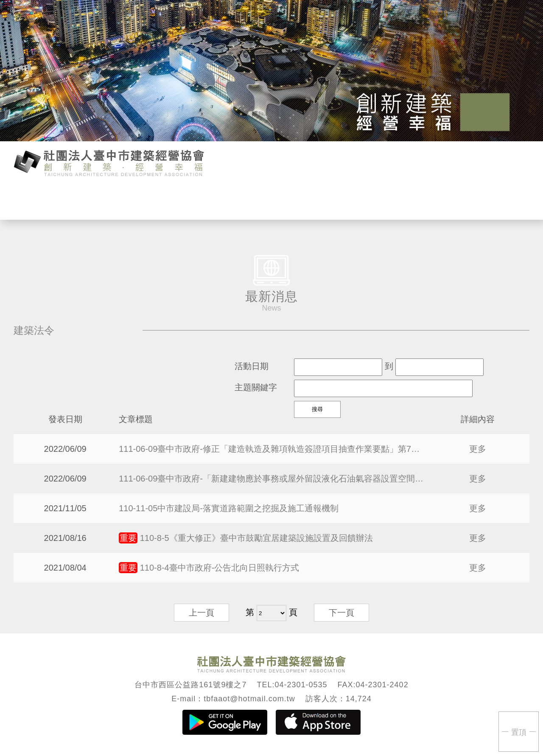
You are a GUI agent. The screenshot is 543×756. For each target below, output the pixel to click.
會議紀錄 (318, 201)
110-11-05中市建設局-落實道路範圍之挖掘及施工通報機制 (229, 508)
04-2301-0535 (301, 685)
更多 (478, 449)
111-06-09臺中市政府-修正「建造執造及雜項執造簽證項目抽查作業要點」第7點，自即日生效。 (271, 449)
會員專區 (270, 201)
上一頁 (202, 613)
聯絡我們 (414, 201)
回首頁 (462, 201)
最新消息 (126, 201)
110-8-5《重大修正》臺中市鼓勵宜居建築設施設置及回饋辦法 (246, 538)
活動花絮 (366, 201)
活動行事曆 (174, 201)
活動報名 (222, 201)
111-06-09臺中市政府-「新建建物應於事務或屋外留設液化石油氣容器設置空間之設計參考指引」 (271, 479)
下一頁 (341, 613)
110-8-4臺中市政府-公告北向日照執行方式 (209, 568)
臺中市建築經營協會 (109, 162)
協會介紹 (78, 201)
